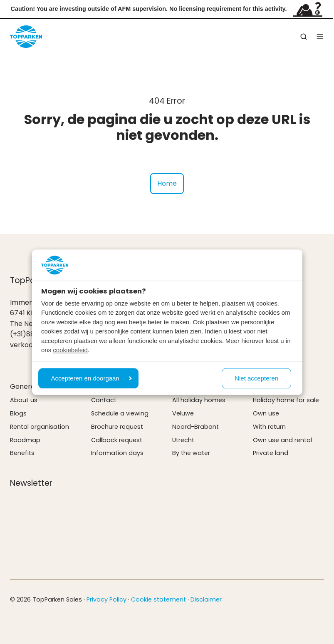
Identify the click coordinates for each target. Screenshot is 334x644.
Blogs (18, 413)
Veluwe (183, 413)
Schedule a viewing (120, 413)
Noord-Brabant (195, 427)
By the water (191, 453)
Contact (104, 400)
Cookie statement (158, 599)
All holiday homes (199, 400)
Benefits (22, 453)
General (23, 387)
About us (24, 400)
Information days (117, 453)
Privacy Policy (106, 599)
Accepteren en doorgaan (92, 378)
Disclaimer (206, 599)
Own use (266, 413)
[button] (304, 37)
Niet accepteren (256, 378)
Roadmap (25, 440)
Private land (271, 453)
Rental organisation (40, 427)
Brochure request (117, 427)
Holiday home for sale (286, 400)
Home (167, 183)
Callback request (117, 440)
